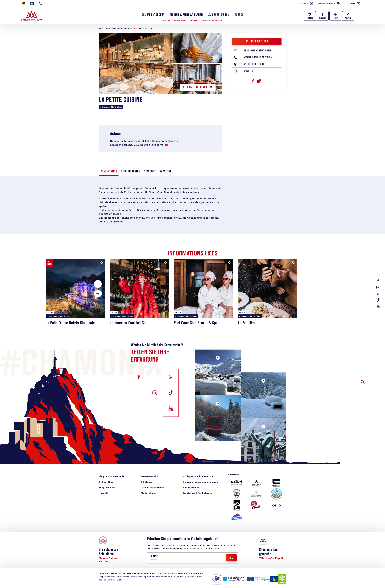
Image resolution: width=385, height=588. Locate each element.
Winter (348, 18)
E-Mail (154, 556)
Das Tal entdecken (153, 15)
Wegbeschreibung (254, 64)
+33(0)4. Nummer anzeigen (258, 58)
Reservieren (350, 3)
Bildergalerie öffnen (195, 87)
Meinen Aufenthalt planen (186, 15)
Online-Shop (106, 482)
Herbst (335, 18)
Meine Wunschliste (329, 3)
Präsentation (109, 172)
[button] (98, 284)
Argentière (205, 21)
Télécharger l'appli (271, 558)
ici (167, 145)
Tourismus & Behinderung (198, 493)
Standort (150, 172)
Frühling (310, 18)
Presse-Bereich (150, 476)
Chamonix (192, 21)
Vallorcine (217, 21)
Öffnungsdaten (130, 172)
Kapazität (165, 172)
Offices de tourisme (152, 488)
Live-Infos (304, 3)
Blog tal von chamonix (112, 476)
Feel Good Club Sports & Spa (196, 323)
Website (248, 71)
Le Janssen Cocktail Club (129, 323)
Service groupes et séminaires (200, 482)
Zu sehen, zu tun (219, 15)
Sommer (323, 18)
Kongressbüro (107, 488)
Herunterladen (191, 488)
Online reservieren (257, 42)
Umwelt (103, 493)
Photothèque (148, 493)
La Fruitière (247, 323)
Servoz (167, 21)
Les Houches (179, 21)
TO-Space (147, 482)
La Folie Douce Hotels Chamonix (70, 323)
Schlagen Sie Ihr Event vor (198, 476)
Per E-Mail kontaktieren (257, 51)
